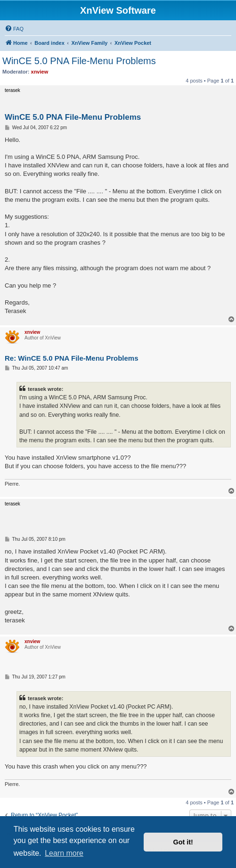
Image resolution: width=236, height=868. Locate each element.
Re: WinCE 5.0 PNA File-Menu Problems (72, 358)
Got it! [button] (183, 842)
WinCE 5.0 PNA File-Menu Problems (79, 61)
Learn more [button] (64, 853)
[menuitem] (14, 29)
